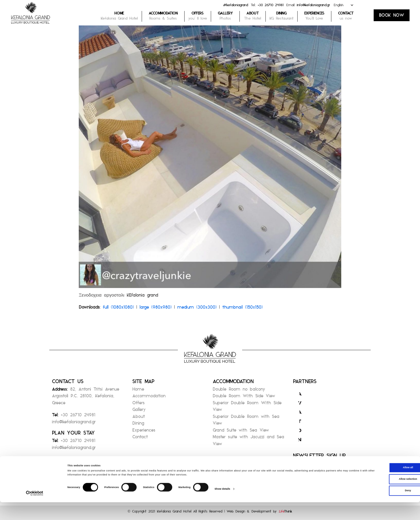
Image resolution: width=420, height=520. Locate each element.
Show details (222, 507)
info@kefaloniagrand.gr (313, 6)
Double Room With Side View (244, 397)
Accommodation (149, 397)
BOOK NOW (392, 17)
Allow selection (375, 497)
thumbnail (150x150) (243, 309)
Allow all (375, 485)
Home (138, 391)
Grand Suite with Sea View (241, 432)
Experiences (144, 432)
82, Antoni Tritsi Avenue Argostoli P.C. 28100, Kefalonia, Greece (86, 398)
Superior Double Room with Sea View (246, 422)
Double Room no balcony (239, 391)
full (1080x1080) (118, 309)
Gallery (139, 411)
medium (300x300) (197, 309)
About (139, 418)
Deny (375, 508)
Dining (138, 425)
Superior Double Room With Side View (247, 408)
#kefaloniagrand (236, 6)
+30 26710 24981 (271, 6)
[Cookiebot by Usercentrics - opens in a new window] (35, 511)
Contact (140, 438)
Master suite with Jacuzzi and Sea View (248, 442)
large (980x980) (156, 309)
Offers (138, 404)
